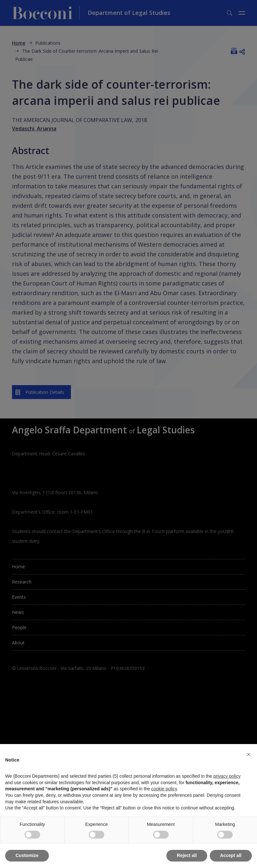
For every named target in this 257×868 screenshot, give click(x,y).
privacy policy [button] (227, 776)
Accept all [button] (231, 855)
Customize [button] (27, 855)
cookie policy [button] (164, 789)
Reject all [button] (187, 855)
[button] (249, 754)
